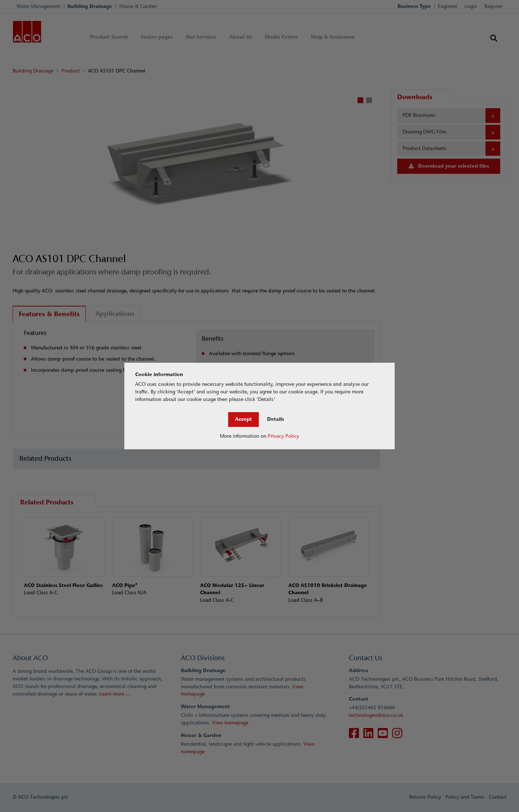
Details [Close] (276, 419)
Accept (243, 419)
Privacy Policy (283, 436)
